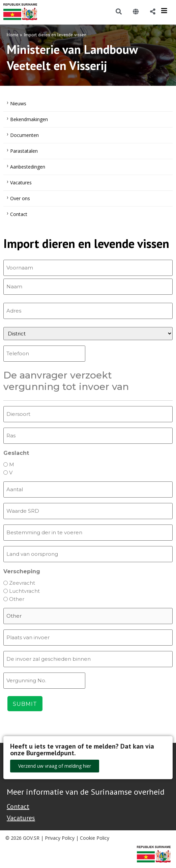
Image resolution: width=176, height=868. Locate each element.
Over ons (20, 198)
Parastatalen (24, 151)
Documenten (24, 135)
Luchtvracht (24, 591)
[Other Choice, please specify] (88, 616)
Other (17, 599)
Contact (19, 214)
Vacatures (21, 183)
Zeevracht (22, 583)
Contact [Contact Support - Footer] (18, 806)
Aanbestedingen (28, 167)
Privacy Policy (60, 838)
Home (13, 35)
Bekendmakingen (29, 119)
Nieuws (18, 103)
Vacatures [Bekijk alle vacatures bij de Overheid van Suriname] (21, 818)
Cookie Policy (95, 838)
